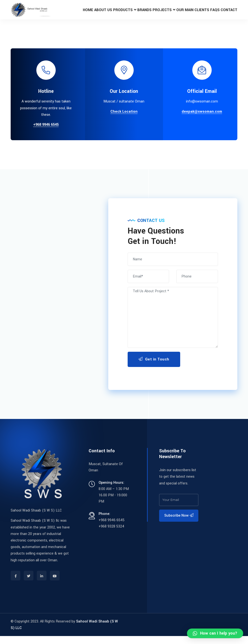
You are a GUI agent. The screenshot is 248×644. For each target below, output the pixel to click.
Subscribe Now (179, 523)
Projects (157, 14)
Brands (137, 14)
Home (76, 14)
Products (114, 14)
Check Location (124, 120)
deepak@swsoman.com (202, 120)
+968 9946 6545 (46, 133)
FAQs (212, 14)
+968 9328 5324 (111, 534)
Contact (228, 14)
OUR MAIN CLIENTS (188, 14)
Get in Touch (154, 367)
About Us (93, 14)
